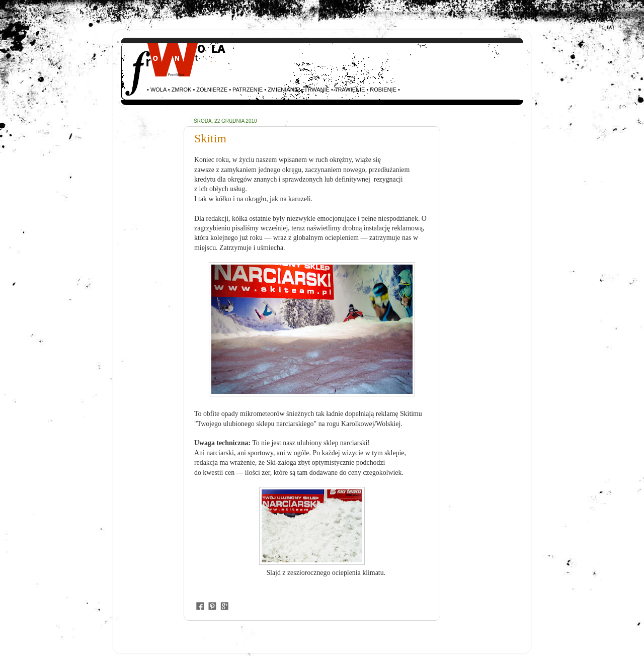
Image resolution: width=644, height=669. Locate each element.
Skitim (210, 138)
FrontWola (176, 75)
